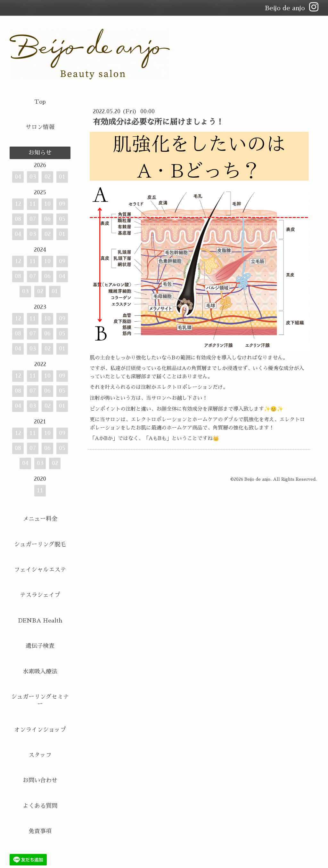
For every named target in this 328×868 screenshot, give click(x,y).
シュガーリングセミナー (40, 700)
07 (33, 219)
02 (48, 177)
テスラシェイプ (40, 595)
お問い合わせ (40, 780)
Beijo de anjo (257, 479)
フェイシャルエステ (40, 570)
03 (33, 177)
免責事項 (40, 831)
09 (62, 204)
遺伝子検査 (40, 646)
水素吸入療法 (40, 671)
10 (47, 204)
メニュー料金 (40, 519)
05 (62, 219)
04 (18, 177)
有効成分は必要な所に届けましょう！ (158, 122)
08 (18, 219)
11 (33, 204)
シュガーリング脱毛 (40, 544)
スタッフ (40, 755)
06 (47, 219)
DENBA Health (40, 621)
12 (18, 204)
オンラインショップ (40, 730)
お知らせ (40, 153)
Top (40, 102)
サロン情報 (40, 127)
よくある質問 (40, 806)
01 (62, 177)
